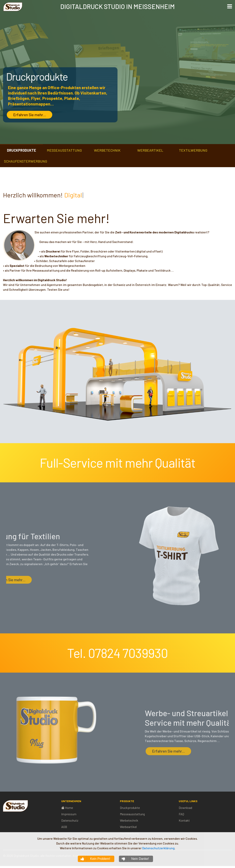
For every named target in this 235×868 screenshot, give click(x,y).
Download (185, 808)
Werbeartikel (128, 827)
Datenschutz (70, 820)
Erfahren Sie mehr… (30, 115)
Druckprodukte (130, 808)
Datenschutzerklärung (158, 848)
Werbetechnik (129, 820)
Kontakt (184, 820)
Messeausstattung (132, 814)
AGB (64, 827)
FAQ (181, 814)
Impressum (69, 814)
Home (67, 808)
